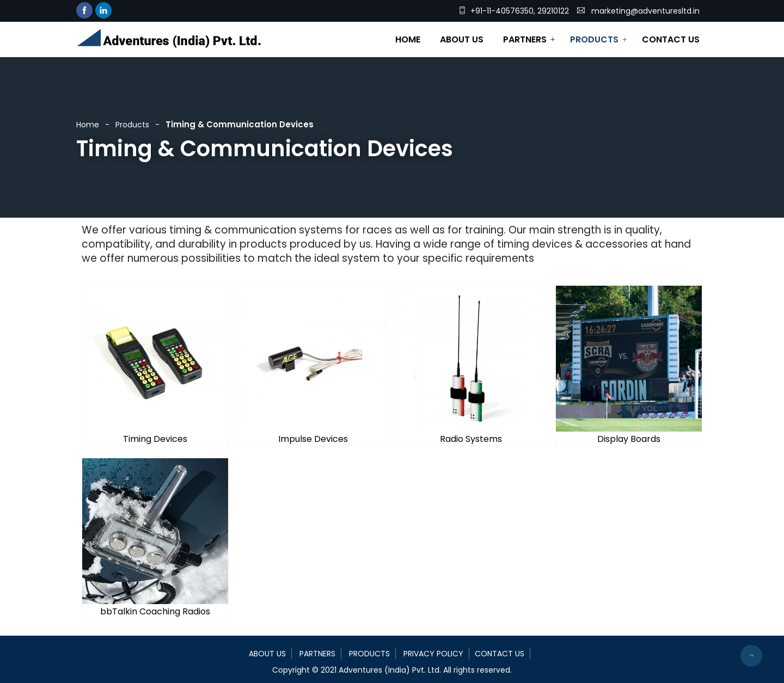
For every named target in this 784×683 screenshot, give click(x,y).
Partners (525, 39)
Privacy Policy (433, 654)
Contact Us (671, 39)
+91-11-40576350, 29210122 (520, 11)
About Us (462, 39)
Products (594, 39)
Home (408, 39)
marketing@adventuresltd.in (645, 11)
